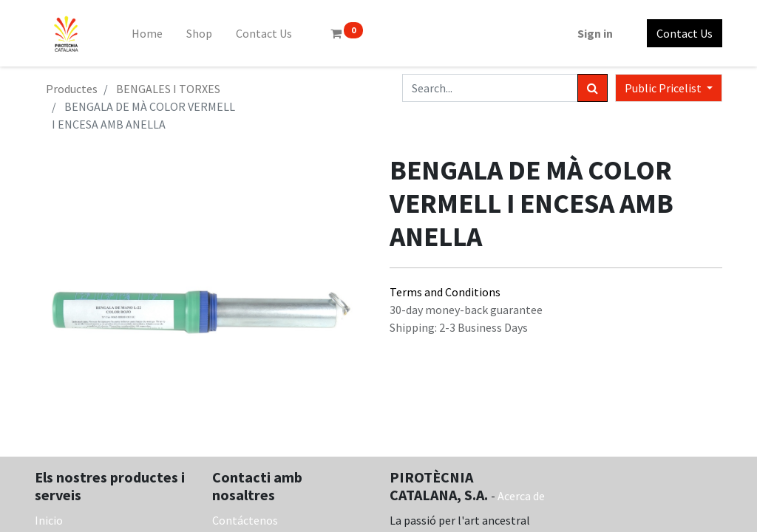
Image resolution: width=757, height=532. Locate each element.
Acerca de (521, 496)
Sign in (595, 33)
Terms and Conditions (445, 292)
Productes (72, 89)
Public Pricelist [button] (664, 88)
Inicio (49, 520)
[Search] (593, 88)
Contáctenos (245, 520)
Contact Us (685, 33)
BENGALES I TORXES (168, 89)
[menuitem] (147, 33)
